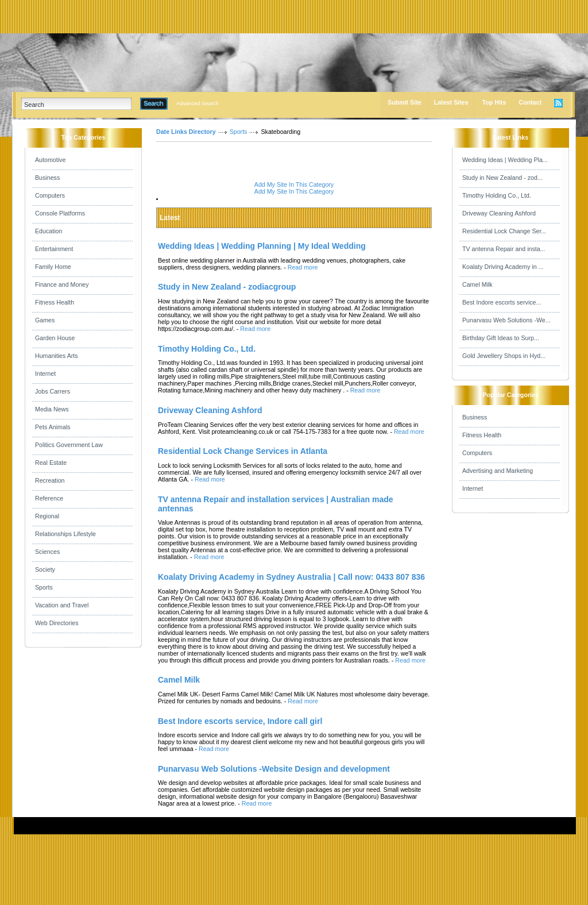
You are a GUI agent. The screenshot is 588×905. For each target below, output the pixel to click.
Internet (45, 373)
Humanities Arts (57, 356)
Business (47, 178)
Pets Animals (53, 427)
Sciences (47, 552)
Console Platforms (60, 213)
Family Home (53, 267)
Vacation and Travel (62, 605)
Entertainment (54, 249)
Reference (49, 498)
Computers (50, 195)
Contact (530, 102)
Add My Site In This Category (294, 184)
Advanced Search (198, 103)
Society (45, 569)
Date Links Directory (186, 132)
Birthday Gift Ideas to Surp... (501, 338)
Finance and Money (62, 284)
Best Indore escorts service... (502, 302)
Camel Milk (477, 284)
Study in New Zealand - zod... (502, 178)
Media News (52, 409)
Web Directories (57, 623)
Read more (303, 267)
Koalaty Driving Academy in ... (503, 267)
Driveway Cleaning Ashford (499, 213)
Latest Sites (451, 102)
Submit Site (405, 102)
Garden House (55, 338)
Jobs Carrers (53, 391)
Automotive (50, 160)
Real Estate (51, 463)
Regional (47, 516)
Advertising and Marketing (498, 471)
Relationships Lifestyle (65, 534)
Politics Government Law (69, 445)
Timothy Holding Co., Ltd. (497, 195)
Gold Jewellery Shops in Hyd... (504, 356)
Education (49, 231)
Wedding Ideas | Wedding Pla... (505, 160)
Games (45, 320)
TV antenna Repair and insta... (504, 249)
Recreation (50, 480)
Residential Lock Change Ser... (504, 231)
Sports (44, 587)
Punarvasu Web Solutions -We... (506, 320)
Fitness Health (55, 302)
